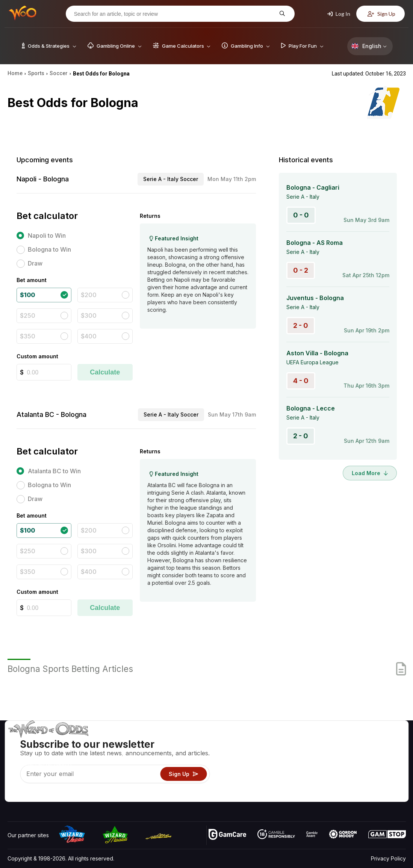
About (343, 741)
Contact (346, 752)
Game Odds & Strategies (287, 741)
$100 (27, 295)
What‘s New (351, 774)
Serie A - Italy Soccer (171, 179)
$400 (89, 336)
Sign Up (381, 14)
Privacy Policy (388, 858)
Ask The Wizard (276, 796)
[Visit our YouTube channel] (14, 794)
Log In (339, 14)
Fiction (385, 774)
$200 (89, 295)
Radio (343, 785)
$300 (89, 315)
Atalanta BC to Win (54, 471)
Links (342, 763)
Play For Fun (272, 774)
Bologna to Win (49, 249)
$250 (28, 315)
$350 (28, 336)
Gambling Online (276, 785)
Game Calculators (278, 752)
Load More (370, 473)
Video (384, 741)
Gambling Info (273, 763)
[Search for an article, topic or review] (174, 14)
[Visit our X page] (30, 794)
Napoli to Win (47, 235)
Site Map (387, 763)
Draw (35, 263)
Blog (382, 752)
